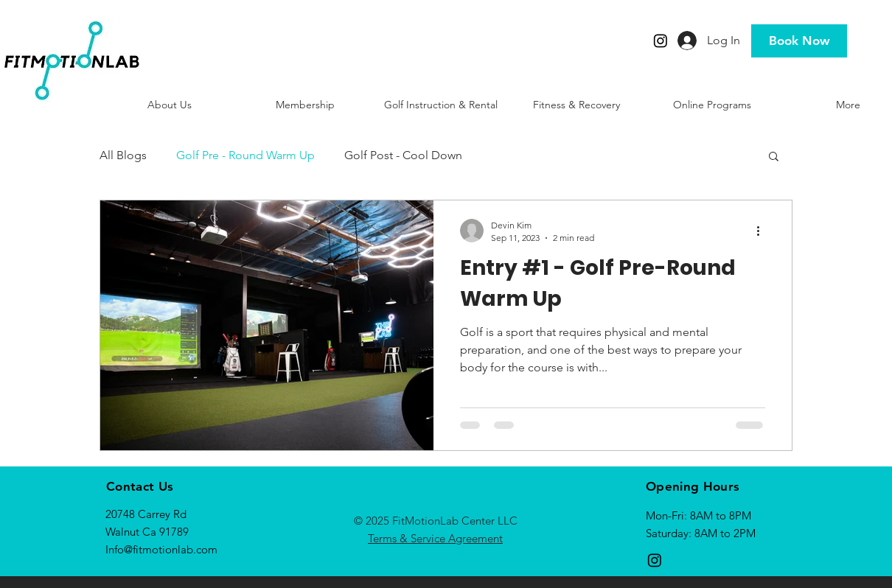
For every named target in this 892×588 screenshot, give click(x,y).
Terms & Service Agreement (435, 538)
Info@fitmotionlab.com (161, 549)
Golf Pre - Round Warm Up (245, 155)
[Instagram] (661, 41)
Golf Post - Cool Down (403, 155)
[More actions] (763, 231)
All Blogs (123, 155)
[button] (774, 157)
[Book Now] (799, 41)
